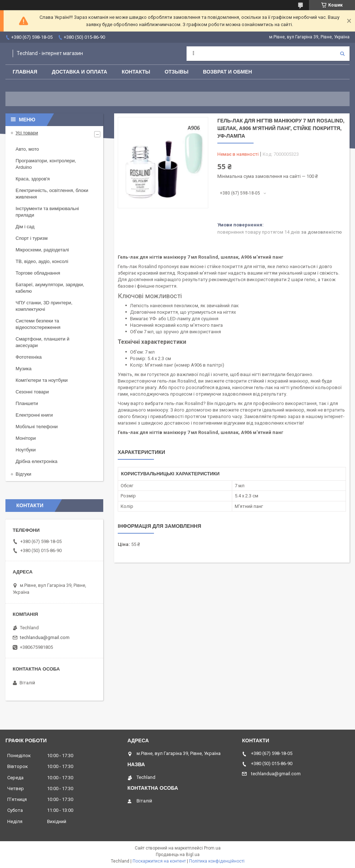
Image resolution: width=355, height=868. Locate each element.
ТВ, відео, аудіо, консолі (42, 261)
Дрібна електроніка (37, 461)
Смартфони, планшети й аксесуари (42, 342)
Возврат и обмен (227, 72)
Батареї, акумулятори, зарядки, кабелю (50, 288)
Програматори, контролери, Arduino (46, 164)
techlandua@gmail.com (45, 637)
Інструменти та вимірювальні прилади (47, 212)
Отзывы (176, 72)
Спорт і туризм (32, 238)
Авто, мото (27, 149)
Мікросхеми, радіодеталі (42, 250)
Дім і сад (25, 227)
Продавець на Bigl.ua (178, 855)
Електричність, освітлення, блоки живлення (52, 194)
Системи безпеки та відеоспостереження (38, 324)
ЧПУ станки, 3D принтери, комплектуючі (44, 306)
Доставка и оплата (80, 72)
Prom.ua (212, 848)
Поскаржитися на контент (159, 861)
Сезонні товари (32, 392)
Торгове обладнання (38, 273)
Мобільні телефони (37, 427)
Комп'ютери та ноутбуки (42, 380)
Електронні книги (34, 415)
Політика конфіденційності (217, 861)
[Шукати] (342, 54)
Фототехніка (29, 357)
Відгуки (23, 474)
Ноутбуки (26, 450)
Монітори (26, 438)
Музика (24, 369)
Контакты (136, 72)
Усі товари (27, 133)
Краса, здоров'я (33, 179)
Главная (25, 72)
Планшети (27, 403)
